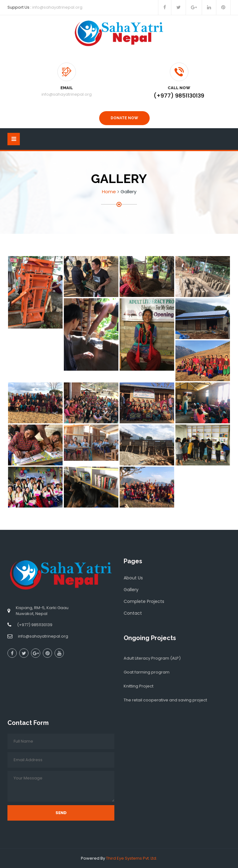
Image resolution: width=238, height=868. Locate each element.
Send (61, 813)
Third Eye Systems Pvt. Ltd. (132, 858)
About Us (133, 578)
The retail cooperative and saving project (165, 700)
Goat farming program (147, 672)
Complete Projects (144, 601)
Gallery (131, 590)
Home (109, 192)
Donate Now (124, 118)
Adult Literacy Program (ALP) (152, 658)
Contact (133, 613)
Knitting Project (139, 686)
